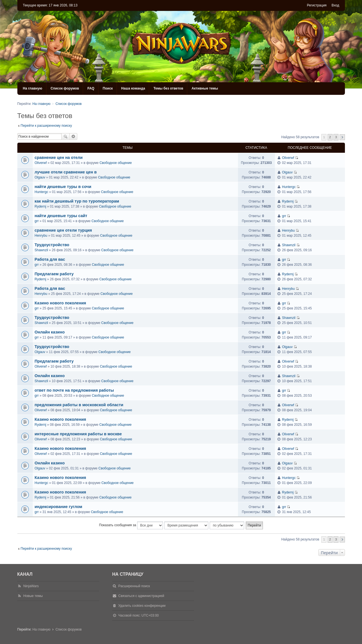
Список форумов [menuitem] (65, 88)
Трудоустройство (52, 245)
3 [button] (336, 137)
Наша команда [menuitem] (133, 88)
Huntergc (42, 192)
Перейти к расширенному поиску (46, 126)
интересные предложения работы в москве (78, 434)
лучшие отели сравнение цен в (66, 172)
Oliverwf (41, 163)
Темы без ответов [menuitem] (168, 88)
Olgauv (40, 177)
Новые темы (33, 596)
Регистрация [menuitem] (317, 5)
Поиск (66, 137)
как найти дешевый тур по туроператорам (77, 201)
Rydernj (40, 206)
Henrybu (41, 236)
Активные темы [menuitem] (205, 88)
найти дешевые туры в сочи (63, 187)
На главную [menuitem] (33, 88)
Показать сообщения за (131, 525)
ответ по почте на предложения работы (74, 390)
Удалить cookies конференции (142, 606)
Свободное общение (115, 163)
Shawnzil (41, 250)
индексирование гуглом (59, 507)
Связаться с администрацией (141, 596)
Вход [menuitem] (335, 5)
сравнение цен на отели (59, 158)
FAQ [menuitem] (91, 88)
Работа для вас (50, 259)
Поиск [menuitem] (108, 88)
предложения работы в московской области (79, 405)
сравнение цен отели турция (63, 230)
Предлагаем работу (54, 274)
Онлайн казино (50, 332)
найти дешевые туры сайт (61, 216)
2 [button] (330, 137)
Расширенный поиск (73, 137)
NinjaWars (31, 586)
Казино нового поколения (60, 303)
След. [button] (342, 137)
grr (37, 221)
